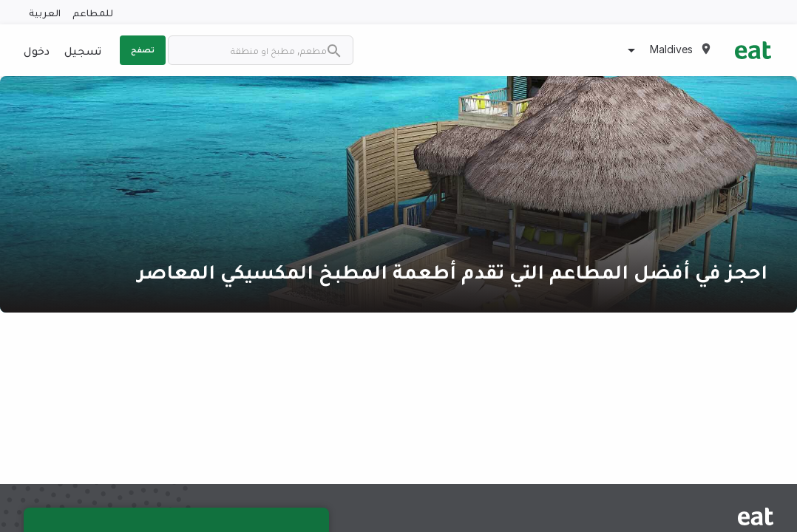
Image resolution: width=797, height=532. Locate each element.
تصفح (143, 50)
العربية (45, 12)
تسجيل (83, 50)
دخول (37, 50)
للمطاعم (93, 12)
